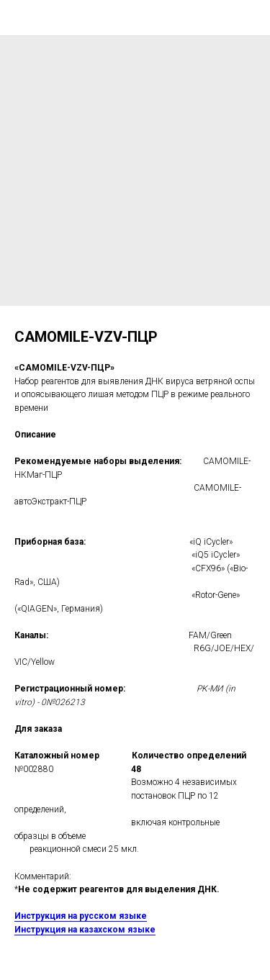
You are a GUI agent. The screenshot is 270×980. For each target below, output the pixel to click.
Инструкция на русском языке (81, 916)
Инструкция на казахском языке (85, 930)
